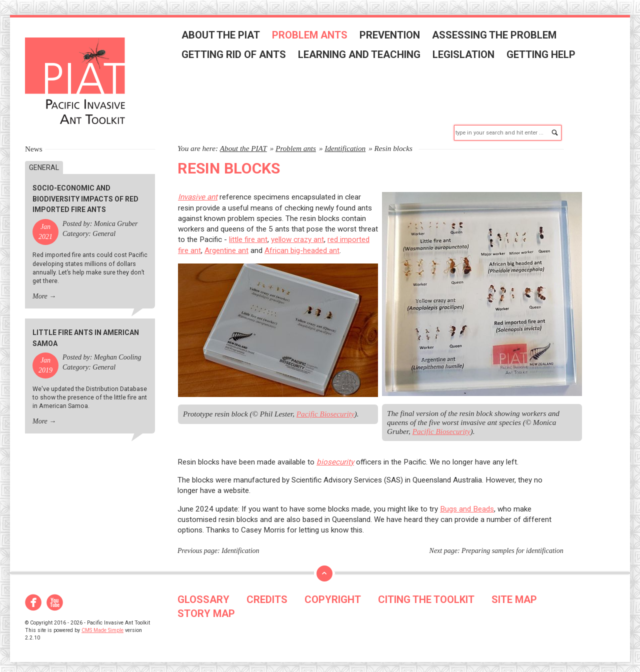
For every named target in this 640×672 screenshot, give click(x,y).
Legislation (466, 56)
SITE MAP (514, 594)
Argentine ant (226, 245)
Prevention (393, 36)
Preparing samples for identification (512, 546)
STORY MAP (206, 608)
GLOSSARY (203, 594)
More (40, 291)
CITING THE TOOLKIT (426, 594)
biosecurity (335, 457)
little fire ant (248, 235)
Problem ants (313, 36)
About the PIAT (224, 36)
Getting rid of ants (237, 56)
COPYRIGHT (333, 594)
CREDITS (267, 594)
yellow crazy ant (297, 235)
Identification (345, 143)
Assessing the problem (497, 36)
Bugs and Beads (467, 504)
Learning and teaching (362, 56)
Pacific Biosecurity (325, 409)
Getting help (544, 56)
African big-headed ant (302, 245)
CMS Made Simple (102, 625)
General (44, 162)
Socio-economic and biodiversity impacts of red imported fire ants (85, 194)
